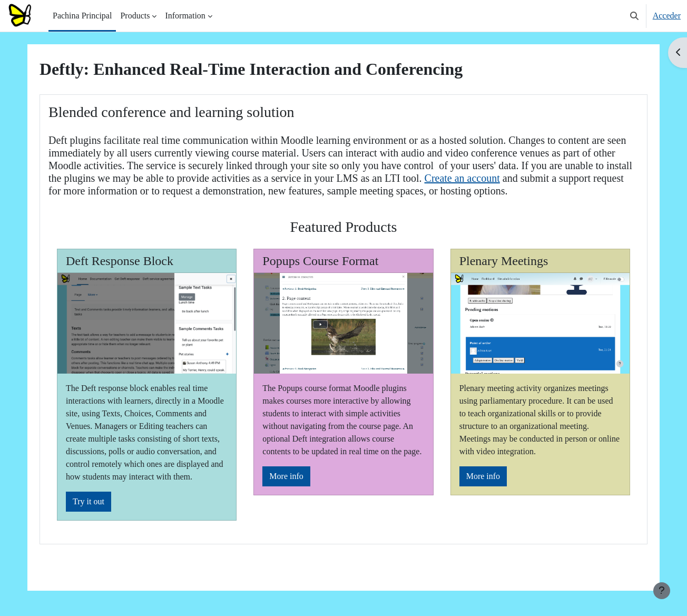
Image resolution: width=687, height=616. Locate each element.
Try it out (89, 501)
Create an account (462, 178)
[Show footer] (662, 591)
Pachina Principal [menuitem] (82, 16)
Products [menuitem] (135, 16)
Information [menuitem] (185, 16)
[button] (634, 16)
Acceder (667, 16)
